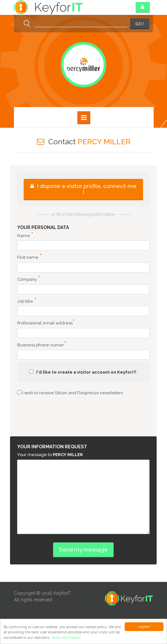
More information (66, 638)
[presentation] (83, 417)
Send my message (83, 550)
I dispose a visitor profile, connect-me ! (83, 189)
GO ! (140, 24)
